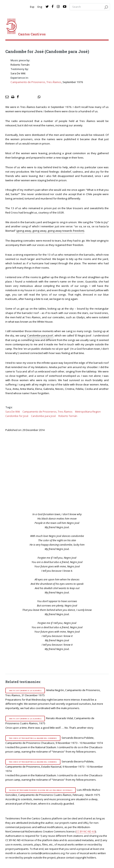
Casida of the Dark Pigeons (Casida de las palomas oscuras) (41, 790)
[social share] (39, 97)
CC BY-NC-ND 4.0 (86, 831)
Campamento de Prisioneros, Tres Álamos (36, 82)
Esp (32, 7)
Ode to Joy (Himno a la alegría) (25, 690)
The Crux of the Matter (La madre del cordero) (33, 738)
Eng (40, 7)
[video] (60, 471)
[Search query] (90, 7)
